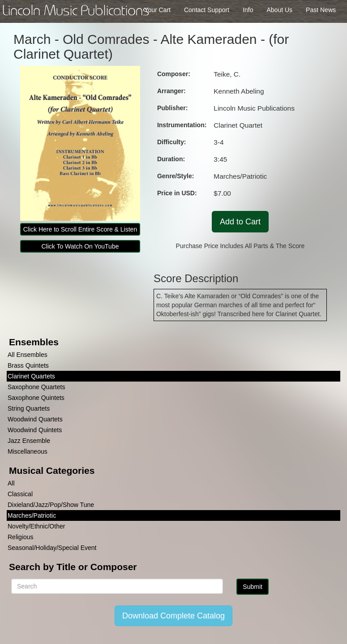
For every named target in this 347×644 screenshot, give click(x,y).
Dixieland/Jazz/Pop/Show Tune (51, 505)
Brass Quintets (28, 365)
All (11, 483)
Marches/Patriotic (32, 515)
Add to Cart (240, 222)
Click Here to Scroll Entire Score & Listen (80, 229)
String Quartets (29, 408)
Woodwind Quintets (35, 430)
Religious (21, 537)
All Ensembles (28, 355)
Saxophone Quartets (36, 387)
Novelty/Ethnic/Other (36, 526)
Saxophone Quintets (36, 398)
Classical (20, 494)
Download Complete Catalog (173, 616)
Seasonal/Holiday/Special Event (52, 548)
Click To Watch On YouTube (80, 246)
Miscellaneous (28, 451)
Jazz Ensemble (29, 441)
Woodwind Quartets (35, 419)
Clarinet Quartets (31, 376)
